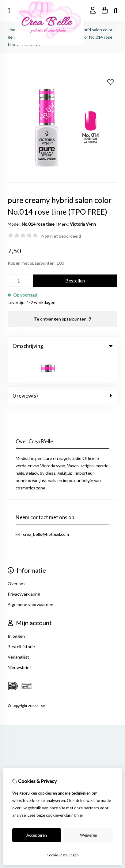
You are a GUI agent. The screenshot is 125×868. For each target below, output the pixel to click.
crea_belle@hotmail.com (46, 506)
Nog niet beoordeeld (61, 236)
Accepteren (37, 835)
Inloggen (16, 608)
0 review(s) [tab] (63, 368)
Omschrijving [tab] (63, 346)
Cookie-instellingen (63, 855)
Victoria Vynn (83, 224)
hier (80, 815)
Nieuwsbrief (19, 640)
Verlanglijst (18, 629)
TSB (42, 678)
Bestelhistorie (21, 619)
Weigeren (89, 835)
